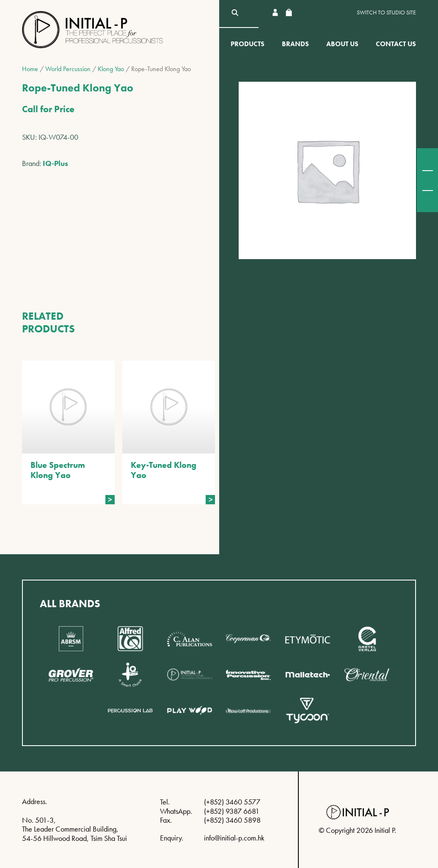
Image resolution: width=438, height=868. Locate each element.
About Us (342, 44)
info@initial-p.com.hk (234, 838)
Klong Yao (111, 69)
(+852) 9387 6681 (232, 811)
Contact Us (396, 44)
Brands (295, 44)
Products (248, 44)
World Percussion (68, 69)
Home (30, 69)
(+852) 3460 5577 (232, 802)
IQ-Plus (55, 163)
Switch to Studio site (386, 12)
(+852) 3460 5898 (232, 820)
